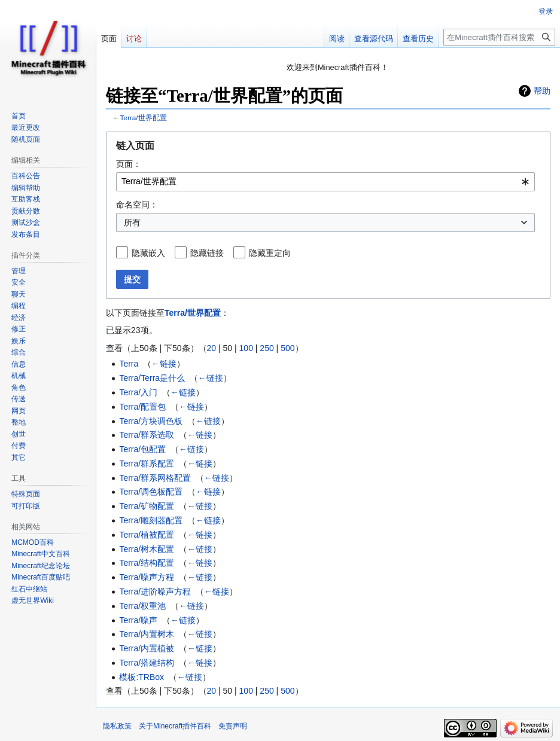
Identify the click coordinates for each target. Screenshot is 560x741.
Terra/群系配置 (147, 463)
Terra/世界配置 (144, 118)
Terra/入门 (138, 392)
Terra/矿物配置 (147, 506)
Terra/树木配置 (147, 549)
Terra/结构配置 (147, 563)
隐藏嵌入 (148, 253)
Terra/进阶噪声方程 (155, 591)
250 (267, 348)
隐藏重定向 (270, 253)
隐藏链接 (207, 253)
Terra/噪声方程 (147, 577)
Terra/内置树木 (147, 634)
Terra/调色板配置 (151, 492)
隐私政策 (117, 726)
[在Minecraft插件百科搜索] (499, 37)
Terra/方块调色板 (151, 421)
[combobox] (325, 182)
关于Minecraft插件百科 (175, 726)
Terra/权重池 (142, 606)
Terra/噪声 (138, 620)
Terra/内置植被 (147, 648)
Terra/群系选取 (147, 435)
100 (246, 348)
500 (287, 348)
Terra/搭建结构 (147, 663)
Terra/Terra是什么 (152, 378)
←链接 (164, 364)
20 (212, 348)
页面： (129, 164)
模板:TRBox (141, 677)
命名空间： (137, 205)
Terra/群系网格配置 (155, 478)
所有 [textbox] (132, 222)
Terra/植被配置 (147, 535)
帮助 (542, 91)
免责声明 (233, 726)
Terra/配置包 (142, 407)
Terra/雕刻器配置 (151, 520)
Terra (129, 364)
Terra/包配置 (142, 449)
